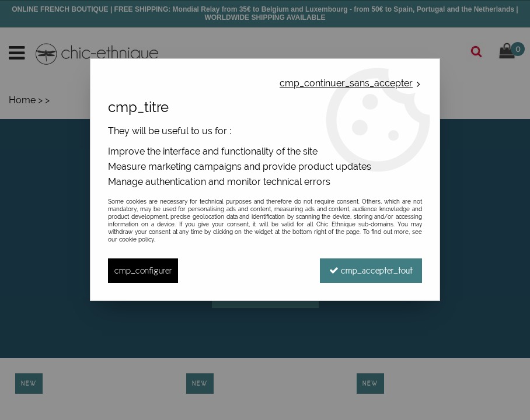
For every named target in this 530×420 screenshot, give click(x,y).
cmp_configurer (143, 270)
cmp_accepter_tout (371, 270)
